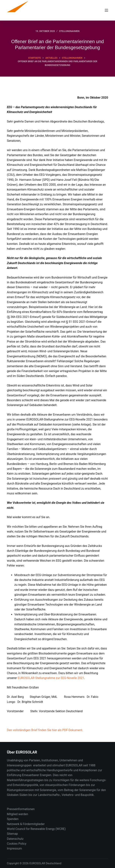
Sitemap (12, 834)
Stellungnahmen (69, 31)
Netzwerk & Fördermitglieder (26, 824)
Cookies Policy (17, 844)
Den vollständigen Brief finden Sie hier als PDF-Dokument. (45, 730)
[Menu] (106, 10)
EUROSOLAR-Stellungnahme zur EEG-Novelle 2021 (51, 678)
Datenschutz (15, 839)
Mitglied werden (17, 814)
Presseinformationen (21, 809)
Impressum (14, 848)
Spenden (13, 819)
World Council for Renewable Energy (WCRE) (36, 829)
